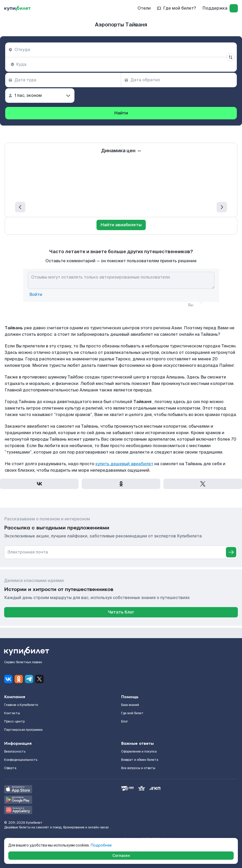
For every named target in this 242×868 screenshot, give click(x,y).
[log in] (234, 8)
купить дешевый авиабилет (124, 464)
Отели (144, 8)
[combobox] (121, 50)
